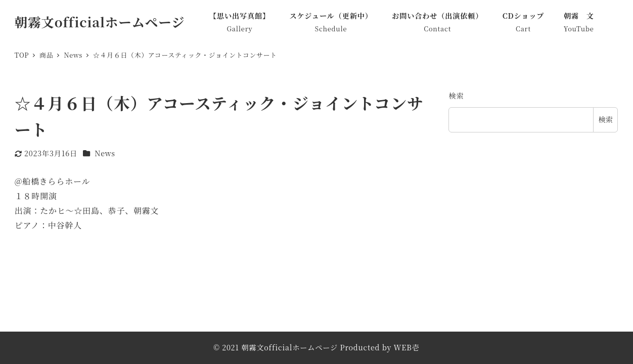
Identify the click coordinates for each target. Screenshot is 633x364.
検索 (456, 96)
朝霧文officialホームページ (100, 22)
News (105, 153)
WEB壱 (407, 347)
